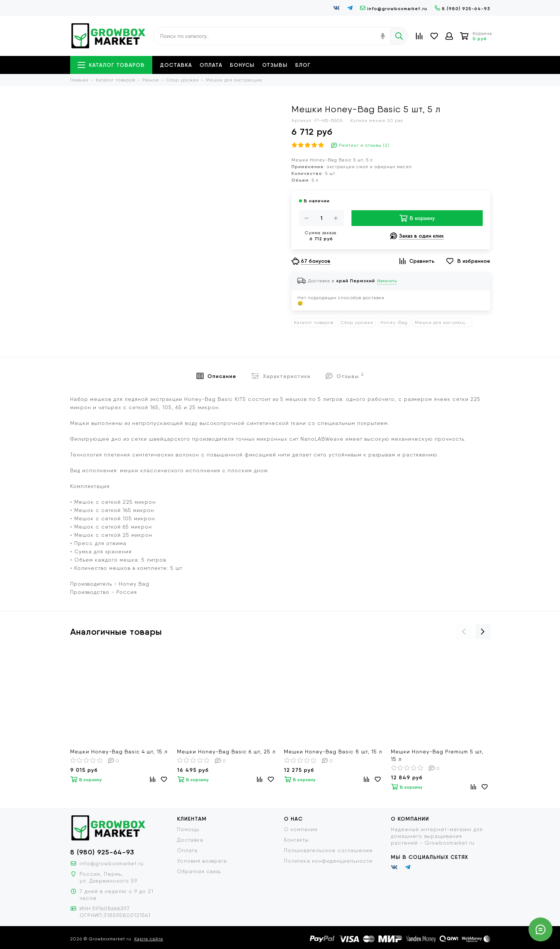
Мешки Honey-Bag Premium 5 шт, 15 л (437, 755)
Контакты (296, 840)
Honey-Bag (394, 322)
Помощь (188, 829)
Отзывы (275, 65)
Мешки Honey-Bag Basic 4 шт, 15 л (119, 752)
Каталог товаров (111, 65)
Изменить (387, 281)
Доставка (176, 65)
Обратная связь (199, 871)
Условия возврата (202, 861)
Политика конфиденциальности (328, 861)
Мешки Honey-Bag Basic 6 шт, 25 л (226, 752)
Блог (303, 65)
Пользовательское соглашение (328, 850)
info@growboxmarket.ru (394, 8)
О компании (301, 829)
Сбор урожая (357, 322)
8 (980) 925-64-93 (462, 8)
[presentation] (464, 632)
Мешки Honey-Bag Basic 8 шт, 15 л (333, 752)
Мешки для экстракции (443, 322)
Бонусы (242, 65)
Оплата (211, 65)
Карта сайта (149, 939)
